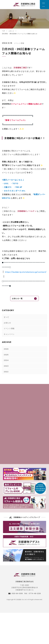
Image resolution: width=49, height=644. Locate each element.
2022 (6, 376)
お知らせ (8, 324)
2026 (6, 352)
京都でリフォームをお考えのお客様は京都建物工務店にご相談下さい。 (24, 5)
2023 (6, 370)
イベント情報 (10, 330)
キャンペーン (10, 337)
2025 (6, 358)
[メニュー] (44, 5)
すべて (7, 318)
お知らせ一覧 (16, 299)
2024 (7, 364)
